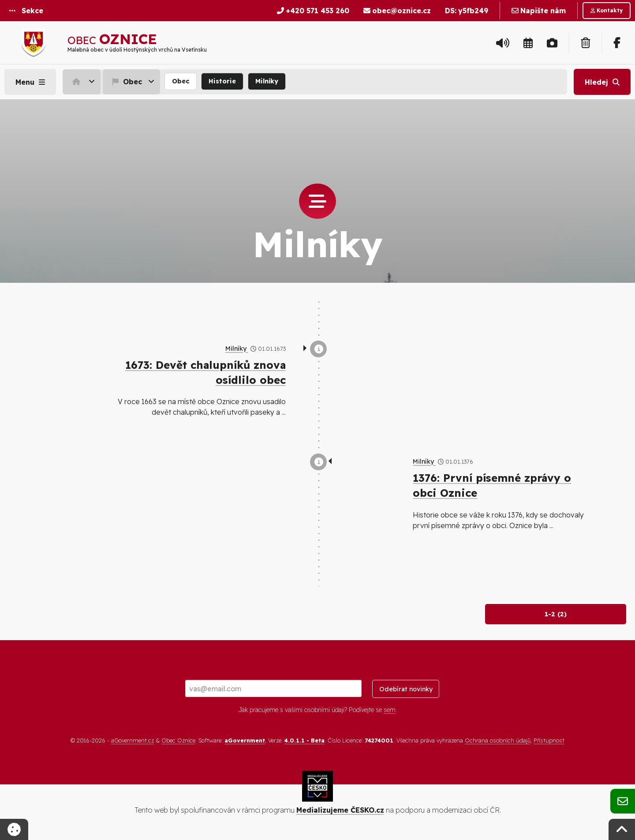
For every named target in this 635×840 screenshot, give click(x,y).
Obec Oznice (178, 740)
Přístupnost (549, 740)
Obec (126, 82)
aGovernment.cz (133, 740)
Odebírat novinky (406, 689)
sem (390, 710)
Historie (222, 81)
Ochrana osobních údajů (498, 740)
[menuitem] (83, 82)
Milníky (267, 81)
